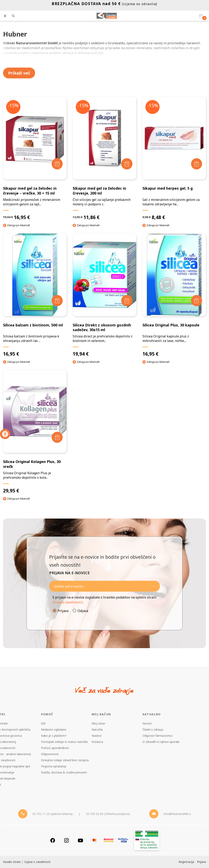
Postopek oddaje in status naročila (64, 742)
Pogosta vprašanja (54, 766)
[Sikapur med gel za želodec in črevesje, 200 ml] (104, 159)
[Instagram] (67, 840)
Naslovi (97, 736)
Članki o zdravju (153, 729)
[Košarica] (201, 16)
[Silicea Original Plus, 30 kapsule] (174, 295)
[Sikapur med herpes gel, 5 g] (174, 159)
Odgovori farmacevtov (157, 736)
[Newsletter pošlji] (154, 586)
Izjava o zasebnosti (37, 862)
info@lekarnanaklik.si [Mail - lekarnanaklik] (177, 814)
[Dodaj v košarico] (57, 164)
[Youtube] (80, 840)
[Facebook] (53, 840)
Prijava (63, 611)
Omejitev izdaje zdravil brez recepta (65, 760)
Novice (147, 723)
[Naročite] (104, 586)
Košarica (97, 742)
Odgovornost (50, 754)
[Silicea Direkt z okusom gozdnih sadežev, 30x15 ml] (104, 295)
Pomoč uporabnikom (55, 748)
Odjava (83, 611)
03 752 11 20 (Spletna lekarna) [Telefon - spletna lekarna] (53, 814)
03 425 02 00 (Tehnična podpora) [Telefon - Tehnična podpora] (108, 814)
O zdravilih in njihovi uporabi (161, 742)
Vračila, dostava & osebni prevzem (64, 772)
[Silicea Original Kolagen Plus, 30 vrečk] (35, 432)
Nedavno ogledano (54, 729)
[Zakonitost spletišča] (147, 840)
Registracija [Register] (186, 862)
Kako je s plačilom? (54, 736)
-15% (13, 105)
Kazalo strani (12, 862)
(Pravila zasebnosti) (68, 602)
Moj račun (98, 723)
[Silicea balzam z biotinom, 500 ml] (35, 295)
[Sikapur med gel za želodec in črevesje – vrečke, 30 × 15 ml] (35, 159)
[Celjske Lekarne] (107, 16)
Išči (43, 723)
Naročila (97, 729)
